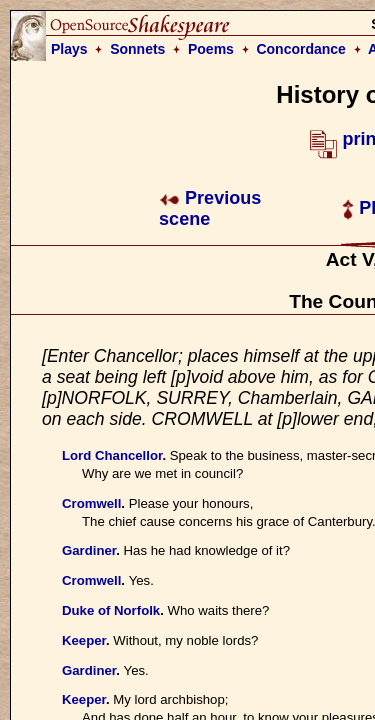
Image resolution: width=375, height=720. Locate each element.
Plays (69, 49)
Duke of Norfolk (111, 610)
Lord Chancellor (112, 455)
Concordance (300, 49)
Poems (211, 49)
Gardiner (89, 550)
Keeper (84, 640)
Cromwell (91, 503)
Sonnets (137, 49)
